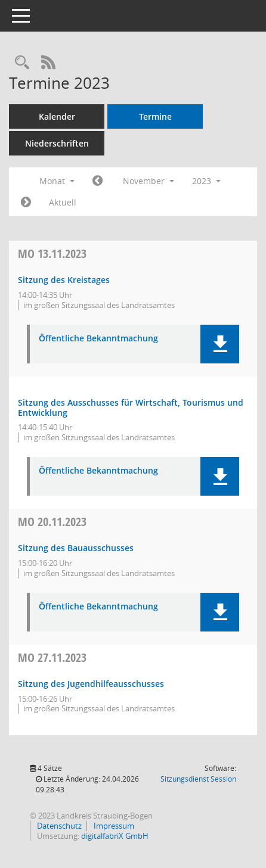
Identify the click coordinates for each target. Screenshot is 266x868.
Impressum (113, 826)
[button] (220, 344)
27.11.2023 (52, 657)
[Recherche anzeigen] (22, 63)
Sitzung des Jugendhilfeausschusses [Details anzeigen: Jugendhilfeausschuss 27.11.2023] (91, 684)
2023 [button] (206, 181)
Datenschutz (58, 826)
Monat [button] (57, 181)
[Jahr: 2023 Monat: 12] (26, 203)
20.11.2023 (52, 522)
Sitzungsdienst (198, 779)
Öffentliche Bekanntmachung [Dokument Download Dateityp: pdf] (98, 339)
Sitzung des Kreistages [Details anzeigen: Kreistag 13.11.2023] (64, 280)
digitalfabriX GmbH (115, 836)
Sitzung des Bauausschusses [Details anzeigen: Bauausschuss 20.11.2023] (76, 548)
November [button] (149, 181)
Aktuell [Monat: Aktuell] (63, 202)
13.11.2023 (52, 253)
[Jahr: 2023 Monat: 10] (98, 181)
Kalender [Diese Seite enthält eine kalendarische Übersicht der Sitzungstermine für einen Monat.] (57, 116)
